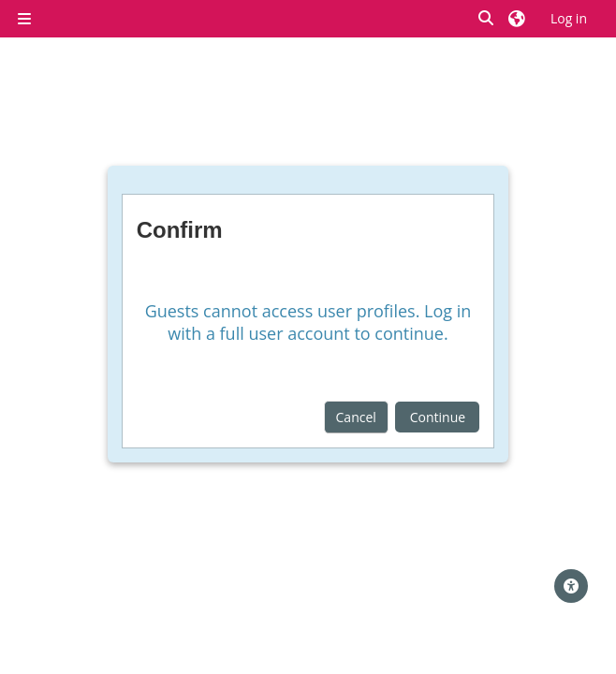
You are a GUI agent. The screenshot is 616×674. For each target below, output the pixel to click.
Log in (569, 18)
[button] (487, 18)
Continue (438, 417)
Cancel (356, 417)
